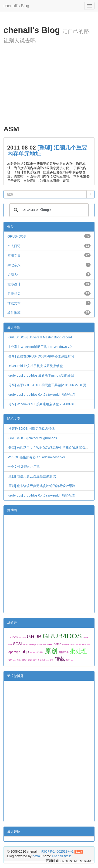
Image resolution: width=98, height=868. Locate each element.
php (25, 652)
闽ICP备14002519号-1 (57, 851)
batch (58, 644)
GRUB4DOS (17, 236)
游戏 (19, 660)
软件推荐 (14, 313)
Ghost (85, 638)
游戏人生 (14, 275)
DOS (15, 637)
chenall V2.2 (61, 856)
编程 (35, 660)
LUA (10, 645)
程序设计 (14, 284)
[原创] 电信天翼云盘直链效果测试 (32, 476)
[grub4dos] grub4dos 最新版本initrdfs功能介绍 (41, 375)
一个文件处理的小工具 (24, 467)
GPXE (24, 638)
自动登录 (41, 660)
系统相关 (14, 294)
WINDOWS (41, 645)
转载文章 (14, 303)
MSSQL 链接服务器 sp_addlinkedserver (36, 457)
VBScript (32, 645)
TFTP (25, 645)
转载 (60, 659)
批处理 (78, 651)
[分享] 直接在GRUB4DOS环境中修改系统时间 (41, 356)
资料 (52, 660)
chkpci (72, 645)
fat (80, 645)
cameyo (66, 645)
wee (34, 653)
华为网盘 (40, 652)
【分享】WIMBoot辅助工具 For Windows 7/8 (40, 347)
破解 (30, 660)
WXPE (50, 645)
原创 (51, 651)
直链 (24, 660)
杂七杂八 (14, 265)
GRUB (34, 637)
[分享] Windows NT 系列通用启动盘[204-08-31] (41, 404)
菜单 (47, 660)
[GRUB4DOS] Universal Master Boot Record (40, 337)
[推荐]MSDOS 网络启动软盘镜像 (31, 429)
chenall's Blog (16, 5)
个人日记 (14, 246)
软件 (68, 660)
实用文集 (14, 255)
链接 (72, 660)
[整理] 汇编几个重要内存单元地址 (47, 151)
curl (77, 645)
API (10, 638)
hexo (84, 645)
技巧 (10, 660)
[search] (48, 210)
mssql (88, 645)
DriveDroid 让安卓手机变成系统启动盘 (35, 366)
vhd (31, 653)
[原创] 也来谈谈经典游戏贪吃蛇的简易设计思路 (41, 486)
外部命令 (64, 652)
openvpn (14, 652)
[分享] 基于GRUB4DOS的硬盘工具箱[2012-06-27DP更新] (49, 385)
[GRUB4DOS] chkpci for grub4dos (32, 438)
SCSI (17, 644)
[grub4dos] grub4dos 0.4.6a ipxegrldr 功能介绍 (41, 395)
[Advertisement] (49, 90)
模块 (14, 660)
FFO (20, 638)
